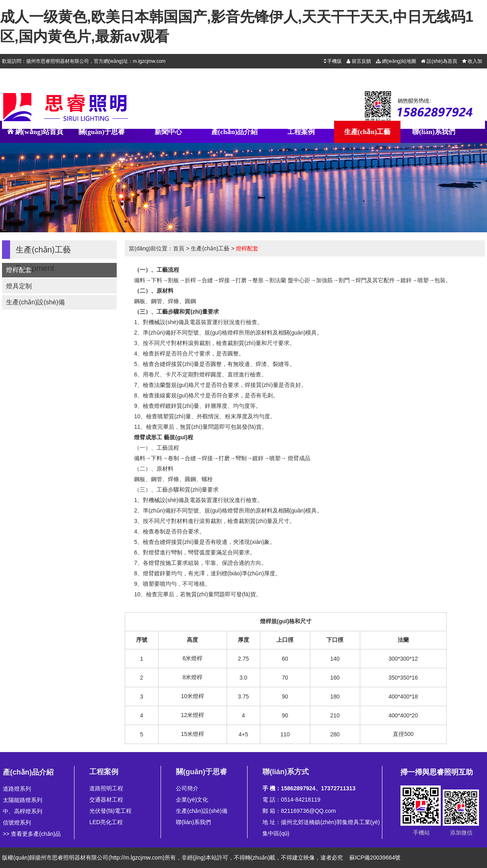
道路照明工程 (106, 788)
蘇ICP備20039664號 (375, 858)
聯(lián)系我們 (434, 132)
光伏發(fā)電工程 (110, 811)
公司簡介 (187, 788)
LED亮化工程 (106, 822)
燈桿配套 (19, 270)
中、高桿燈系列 (23, 811)
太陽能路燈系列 (23, 800)
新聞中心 (168, 132)
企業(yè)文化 (192, 800)
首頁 (179, 248)
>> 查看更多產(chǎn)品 (32, 834)
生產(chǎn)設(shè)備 (35, 302)
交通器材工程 (106, 800)
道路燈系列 (17, 789)
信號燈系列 (17, 823)
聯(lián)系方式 (286, 772)
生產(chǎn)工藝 (367, 132)
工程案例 (301, 132)
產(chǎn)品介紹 (235, 132)
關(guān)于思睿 (102, 132)
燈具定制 (19, 286)
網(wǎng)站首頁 (35, 135)
